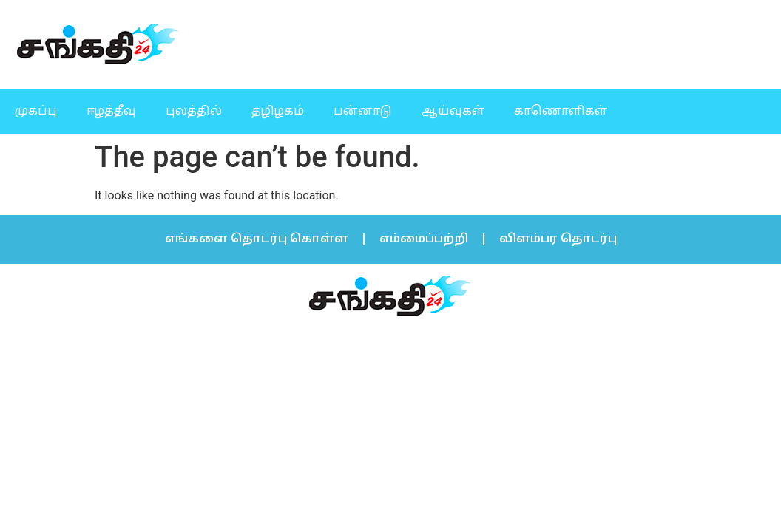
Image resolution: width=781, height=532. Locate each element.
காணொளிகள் (561, 112)
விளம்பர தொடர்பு (558, 239)
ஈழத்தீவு (111, 112)
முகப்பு (36, 112)
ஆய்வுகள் (453, 112)
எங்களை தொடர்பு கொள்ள (257, 239)
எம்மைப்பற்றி (424, 239)
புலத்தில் (194, 112)
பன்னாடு (363, 112)
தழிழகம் (278, 112)
